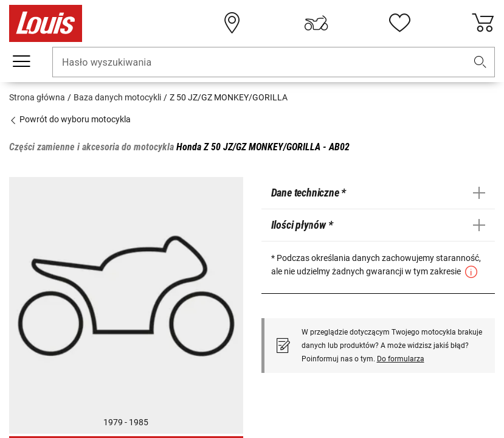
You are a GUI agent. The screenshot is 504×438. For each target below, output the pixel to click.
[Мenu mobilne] (21, 61)
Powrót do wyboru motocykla (70, 119)
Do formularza (401, 359)
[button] (480, 62)
